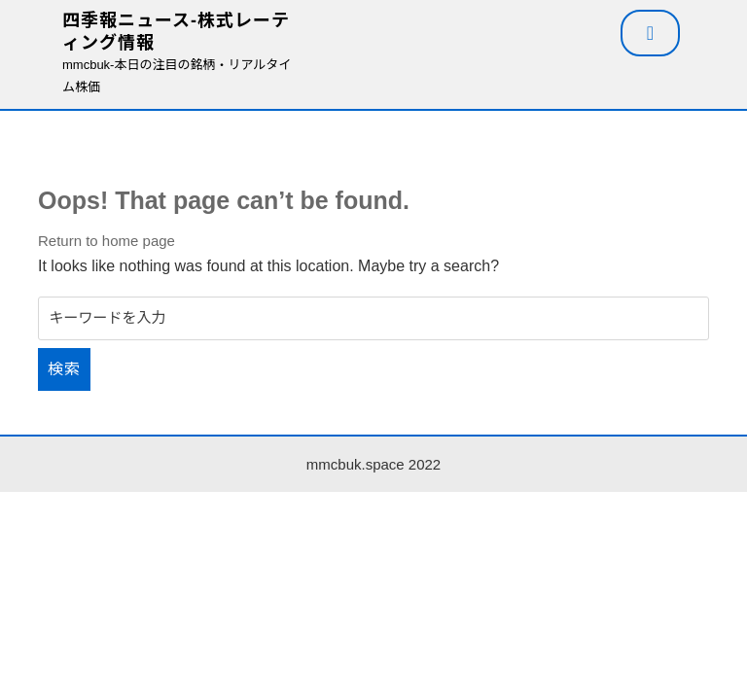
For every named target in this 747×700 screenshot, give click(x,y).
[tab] (650, 33)
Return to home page (107, 241)
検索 (64, 369)
